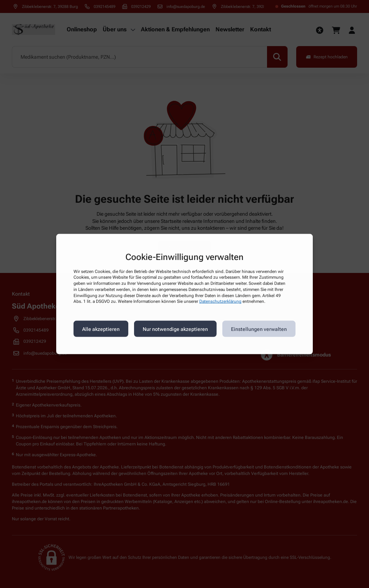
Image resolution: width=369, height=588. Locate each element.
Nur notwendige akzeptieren (175, 329)
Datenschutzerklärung (220, 301)
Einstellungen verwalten (259, 329)
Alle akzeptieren (101, 329)
